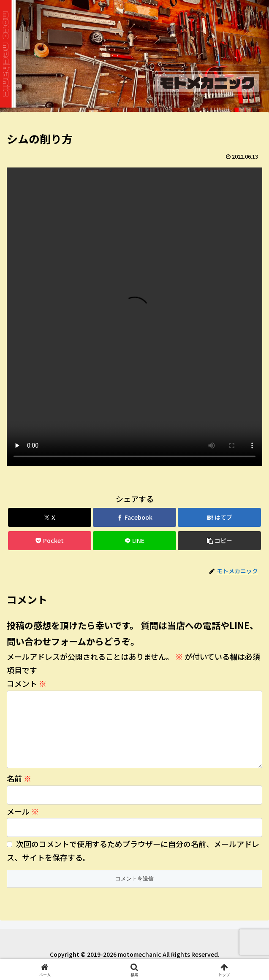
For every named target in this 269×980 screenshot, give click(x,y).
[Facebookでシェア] (134, 517)
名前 (19, 792)
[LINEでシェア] (134, 541)
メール (23, 825)
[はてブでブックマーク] (219, 517)
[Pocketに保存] (50, 541)
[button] (219, 541)
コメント (27, 683)
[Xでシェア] (50, 517)
